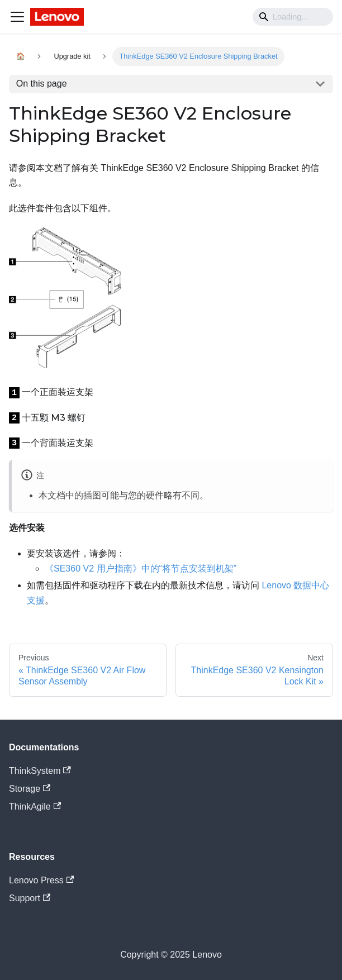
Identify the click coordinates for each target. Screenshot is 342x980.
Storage (30, 789)
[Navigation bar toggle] (17, 17)
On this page (42, 84)
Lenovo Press (41, 880)
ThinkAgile (35, 807)
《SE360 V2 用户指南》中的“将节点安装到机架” (141, 569)
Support (30, 898)
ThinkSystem (40, 771)
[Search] (293, 17)
